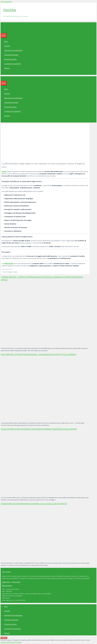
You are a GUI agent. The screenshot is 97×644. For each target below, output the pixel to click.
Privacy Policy (16, 582)
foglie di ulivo (9, 264)
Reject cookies (16, 642)
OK (16, 272)
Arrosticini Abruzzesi (11, 55)
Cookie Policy (6, 582)
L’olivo (4, 172)
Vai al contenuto (6, 2)
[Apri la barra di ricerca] (2, 31)
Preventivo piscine (10, 59)
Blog (6, 42)
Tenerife (7, 46)
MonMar (10, 10)
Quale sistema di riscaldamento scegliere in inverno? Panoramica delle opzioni (39, 429)
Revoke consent (7, 586)
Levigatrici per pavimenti (12, 64)
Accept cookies (6, 642)
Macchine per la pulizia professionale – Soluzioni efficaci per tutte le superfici (39, 355)
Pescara (7, 68)
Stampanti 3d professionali (13, 50)
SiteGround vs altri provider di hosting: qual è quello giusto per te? (34, 504)
